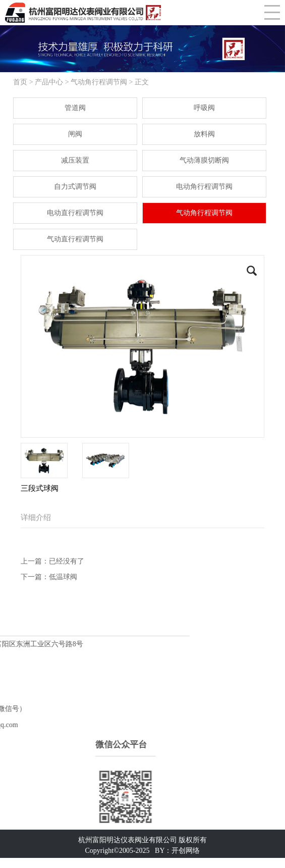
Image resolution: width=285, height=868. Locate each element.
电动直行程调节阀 (75, 213)
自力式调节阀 (75, 187)
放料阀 (204, 134)
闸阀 (75, 134)
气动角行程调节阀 (99, 82)
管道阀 (75, 108)
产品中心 (49, 82)
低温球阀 (63, 577)
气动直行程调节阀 (75, 239)
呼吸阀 (204, 108)
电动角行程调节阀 (204, 187)
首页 (20, 82)
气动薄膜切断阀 (204, 160)
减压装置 (75, 160)
